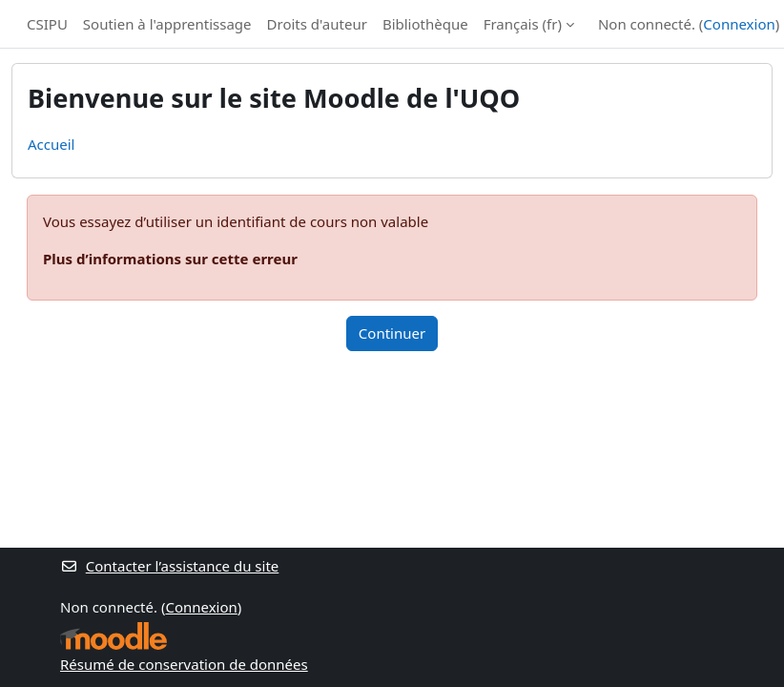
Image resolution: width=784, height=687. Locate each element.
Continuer (392, 333)
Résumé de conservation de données (184, 664)
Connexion (739, 24)
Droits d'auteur (317, 24)
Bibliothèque (425, 24)
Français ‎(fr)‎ (523, 24)
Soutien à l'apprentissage (167, 24)
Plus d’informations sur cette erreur (170, 259)
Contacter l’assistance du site (169, 566)
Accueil (51, 144)
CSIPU (47, 24)
